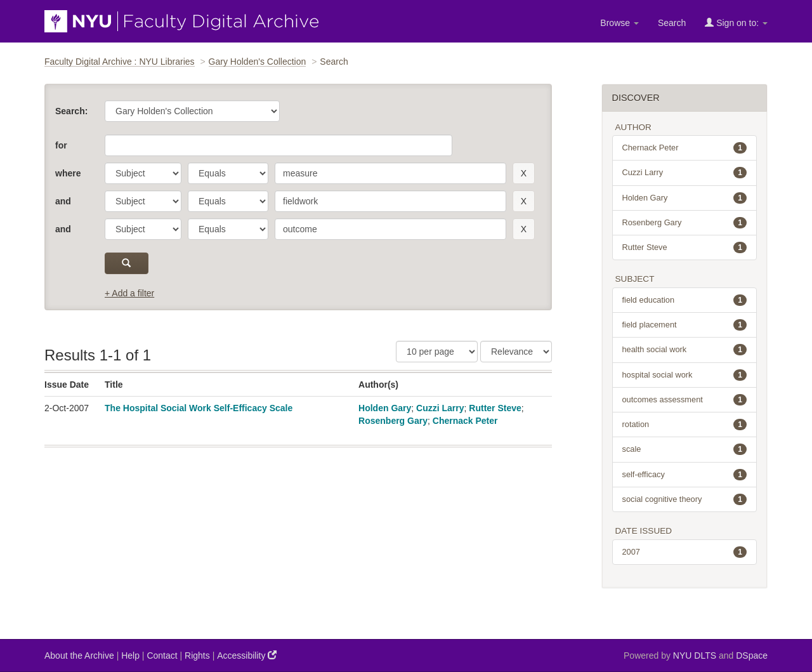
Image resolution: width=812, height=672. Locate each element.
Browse (619, 23)
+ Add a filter (129, 293)
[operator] (228, 173)
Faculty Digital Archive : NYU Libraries (120, 62)
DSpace (752, 656)
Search (672, 23)
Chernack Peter (465, 421)
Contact (162, 656)
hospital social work (685, 375)
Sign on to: (736, 23)
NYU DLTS (695, 656)
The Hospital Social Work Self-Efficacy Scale (199, 408)
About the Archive (79, 656)
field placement (685, 325)
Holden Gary (385, 408)
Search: (71, 111)
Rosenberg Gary (393, 421)
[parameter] (143, 173)
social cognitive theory (685, 499)
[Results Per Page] (437, 352)
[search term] (390, 173)
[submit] (127, 263)
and (63, 201)
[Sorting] (516, 352)
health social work (685, 350)
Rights (197, 656)
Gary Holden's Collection (258, 62)
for (61, 145)
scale (685, 449)
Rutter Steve (495, 408)
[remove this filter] (524, 173)
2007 (685, 552)
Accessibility (247, 655)
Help (130, 656)
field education (685, 300)
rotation (685, 425)
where (68, 173)
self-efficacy (685, 475)
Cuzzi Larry (440, 408)
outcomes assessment (685, 400)
